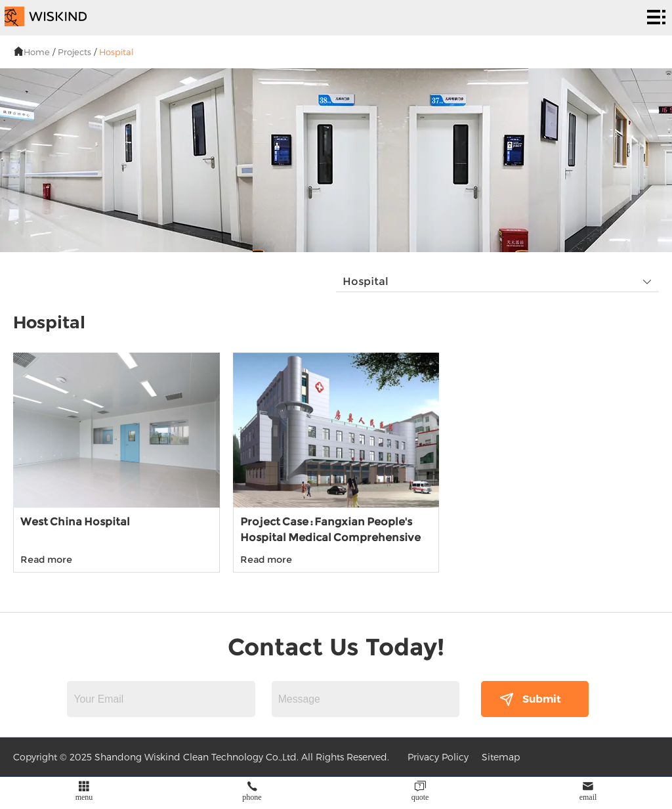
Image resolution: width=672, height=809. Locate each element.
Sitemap (501, 757)
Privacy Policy (438, 757)
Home (37, 52)
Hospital (116, 52)
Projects (74, 52)
